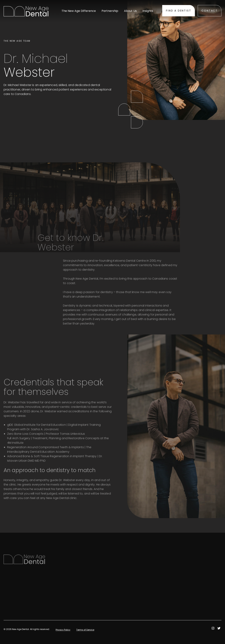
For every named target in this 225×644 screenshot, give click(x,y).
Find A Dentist (179, 11)
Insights (148, 11)
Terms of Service (85, 630)
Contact (210, 11)
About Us (130, 11)
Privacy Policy (63, 630)
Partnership (110, 11)
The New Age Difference (79, 11)
